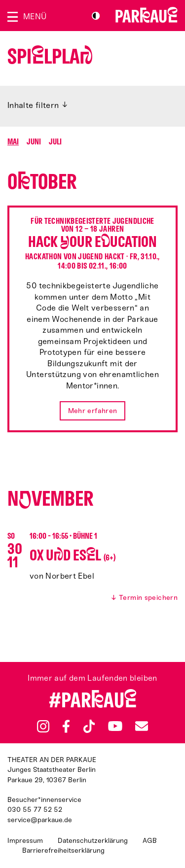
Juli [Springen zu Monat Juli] (55, 142)
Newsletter (142, 726)
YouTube (115, 726)
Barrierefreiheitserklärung (63, 851)
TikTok (90, 727)
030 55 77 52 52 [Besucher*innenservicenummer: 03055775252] (35, 810)
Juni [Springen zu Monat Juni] (34, 142)
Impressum (25, 841)
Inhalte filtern (33, 105)
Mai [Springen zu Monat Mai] (13, 142)
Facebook (66, 727)
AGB (150, 841)
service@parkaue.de (40, 820)
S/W (96, 16)
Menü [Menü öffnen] (35, 17)
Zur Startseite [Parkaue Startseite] (147, 15)
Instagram (43, 726)
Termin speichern (148, 598)
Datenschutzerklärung (93, 841)
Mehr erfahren (93, 411)
